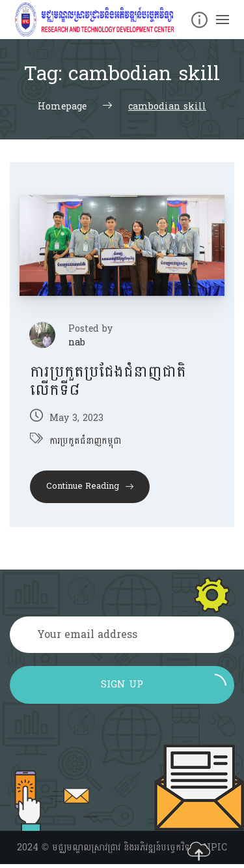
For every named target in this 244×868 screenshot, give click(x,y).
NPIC (215, 847)
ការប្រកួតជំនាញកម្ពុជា (85, 441)
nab (77, 342)
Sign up (164, 684)
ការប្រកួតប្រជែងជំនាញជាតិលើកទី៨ (108, 381)
